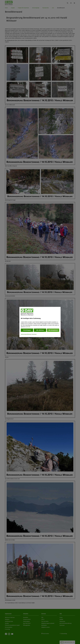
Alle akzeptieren (53, 330)
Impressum (34, 334)
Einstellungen (27, 330)
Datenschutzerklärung (26, 334)
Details (28, 327)
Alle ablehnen (40, 330)
